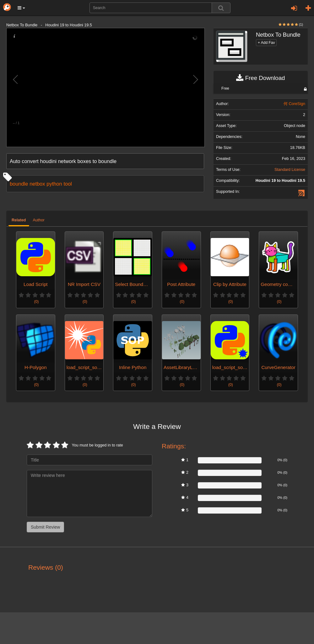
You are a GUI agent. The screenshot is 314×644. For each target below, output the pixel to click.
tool (68, 184)
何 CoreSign (294, 104)
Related (19, 220)
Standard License (290, 170)
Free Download (260, 78)
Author (39, 220)
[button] (21, 8)
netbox (37, 184)
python (54, 184)
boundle (19, 184)
